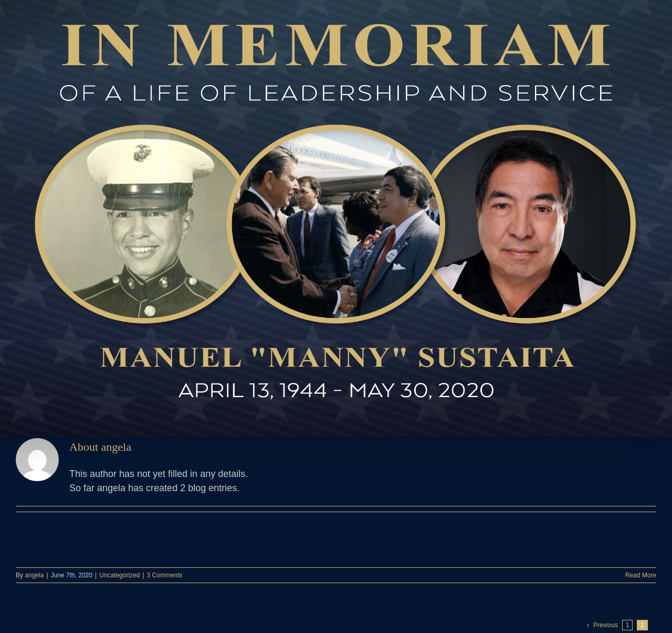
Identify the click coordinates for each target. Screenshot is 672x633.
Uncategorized (119, 575)
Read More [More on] (641, 575)
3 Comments (165, 575)
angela (34, 575)
